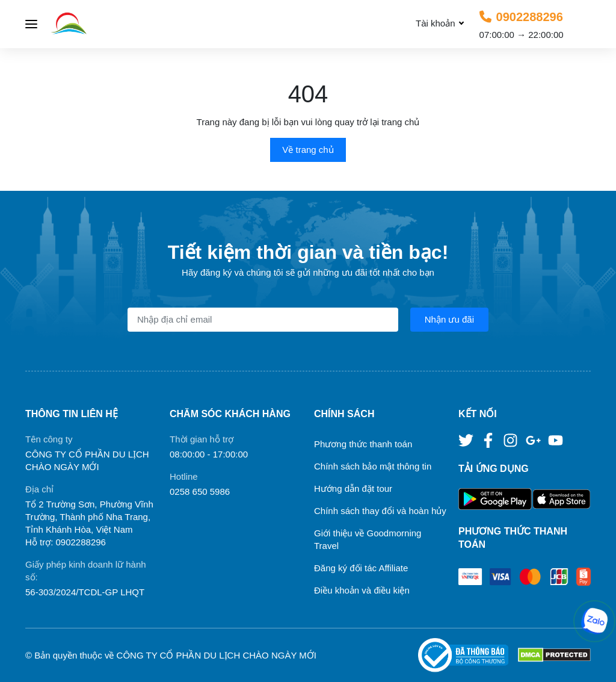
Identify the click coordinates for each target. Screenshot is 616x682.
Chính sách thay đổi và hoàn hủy (380, 511)
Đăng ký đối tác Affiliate (361, 568)
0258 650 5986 (200, 491)
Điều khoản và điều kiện (362, 590)
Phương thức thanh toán (363, 444)
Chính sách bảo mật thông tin (373, 466)
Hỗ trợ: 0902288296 (66, 542)
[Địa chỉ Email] (263, 320)
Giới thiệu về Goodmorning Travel (368, 539)
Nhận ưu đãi (449, 319)
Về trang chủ (308, 150)
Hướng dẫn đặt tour (353, 488)
